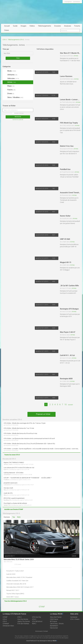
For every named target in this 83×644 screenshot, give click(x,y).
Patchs (10, 90)
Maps (9, 86)
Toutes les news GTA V (12, 455)
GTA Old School (37, 621)
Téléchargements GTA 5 (16, 40)
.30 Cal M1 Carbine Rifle (69, 286)
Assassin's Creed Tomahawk (71, 193)
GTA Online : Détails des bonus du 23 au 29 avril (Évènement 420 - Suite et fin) (29, 444)
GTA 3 (34, 619)
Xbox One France (56, 617)
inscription (68, 2)
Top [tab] (14, 517)
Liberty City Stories (24, 621)
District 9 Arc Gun (67, 146)
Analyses (68, 26)
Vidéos (32, 26)
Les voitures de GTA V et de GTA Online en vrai (19, 468)
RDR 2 (34, 624)
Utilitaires (10, 75)
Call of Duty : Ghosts (57, 624)
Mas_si (6, 490)
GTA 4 (19, 617)
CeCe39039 (7, 475)
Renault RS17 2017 (13, 590)
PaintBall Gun (65, 169)
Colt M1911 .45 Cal (67, 355)
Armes (76, 56)
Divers (9, 94)
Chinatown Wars (8, 626)
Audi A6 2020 (11, 574)
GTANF (42, 607)
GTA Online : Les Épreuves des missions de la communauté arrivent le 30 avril (29, 438)
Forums (77, 26)
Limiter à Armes (18, 113)
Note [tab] (19, 517)
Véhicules (11, 78)
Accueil (7, 26)
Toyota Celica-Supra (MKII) (15, 594)
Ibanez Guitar (65, 216)
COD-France (54, 619)
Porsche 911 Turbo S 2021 (15, 571)
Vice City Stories (23, 619)
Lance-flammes (66, 76)
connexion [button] (77, 2)
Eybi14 (6, 470)
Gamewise (74, 617)
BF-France (53, 621)
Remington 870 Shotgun (69, 309)
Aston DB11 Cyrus (12, 597)
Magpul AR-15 (66, 262)
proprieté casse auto (11, 483)
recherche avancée (18, 120)
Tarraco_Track (8, 464)
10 (65, 404)
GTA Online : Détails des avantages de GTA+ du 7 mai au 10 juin (25, 423)
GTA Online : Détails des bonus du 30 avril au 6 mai (20, 433)
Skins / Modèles (13, 98)
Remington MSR (66, 379)
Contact (46, 631)
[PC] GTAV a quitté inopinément (14, 498)
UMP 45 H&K (65, 239)
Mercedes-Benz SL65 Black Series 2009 (19, 559)
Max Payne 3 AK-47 (68, 332)
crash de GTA (8, 493)
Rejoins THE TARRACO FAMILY (14, 463)
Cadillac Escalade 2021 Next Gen (17, 581)
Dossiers (58, 26)
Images (23, 26)
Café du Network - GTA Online (14, 473)
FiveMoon (7, 480)
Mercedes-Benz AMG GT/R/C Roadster (19, 577)
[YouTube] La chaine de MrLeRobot (15, 503)
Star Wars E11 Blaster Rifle (70, 53)
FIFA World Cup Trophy (69, 123)
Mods (10, 71)
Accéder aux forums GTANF (14, 509)
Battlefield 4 (54, 626)
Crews (7, 30)
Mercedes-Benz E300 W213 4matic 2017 (20, 587)
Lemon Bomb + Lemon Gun (71, 100)
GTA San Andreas (23, 624)
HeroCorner (54, 628)
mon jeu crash (8, 488)
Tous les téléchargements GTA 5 (15, 601)
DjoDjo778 (7, 505)
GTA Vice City (37, 617)
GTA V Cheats (75, 619)
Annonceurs (39, 631)
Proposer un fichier (41, 414)
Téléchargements (44, 26)
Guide (15, 26)
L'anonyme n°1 (8, 485)
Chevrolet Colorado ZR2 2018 (16, 584)
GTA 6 (5, 619)
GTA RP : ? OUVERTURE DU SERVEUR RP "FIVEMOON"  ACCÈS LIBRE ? (28, 478)
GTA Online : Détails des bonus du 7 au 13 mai (19, 428)
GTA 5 (5, 621)
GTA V (5, 40)
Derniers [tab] (7, 517)
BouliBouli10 (7, 500)
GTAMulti (6, 624)
